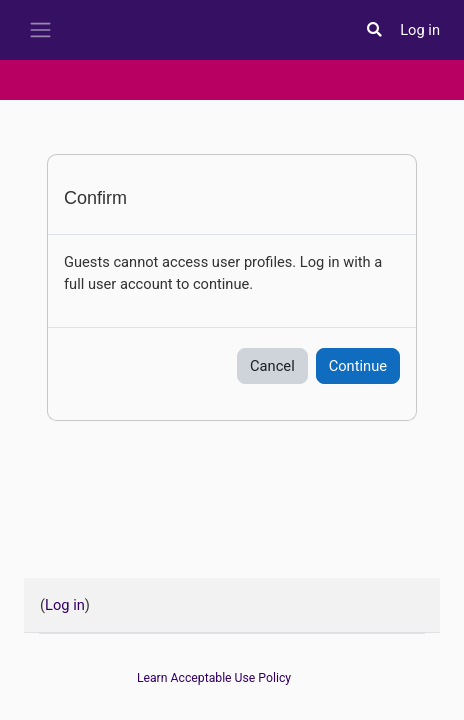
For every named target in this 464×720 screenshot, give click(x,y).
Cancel (272, 366)
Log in (420, 30)
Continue (358, 366)
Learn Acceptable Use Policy (214, 678)
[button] (374, 30)
